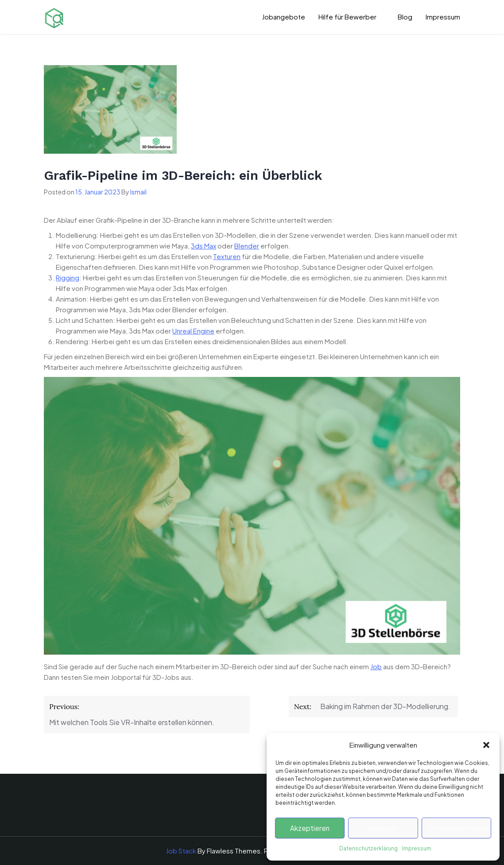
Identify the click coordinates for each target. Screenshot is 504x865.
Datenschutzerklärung (368, 848)
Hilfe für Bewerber (347, 17)
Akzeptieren (310, 828)
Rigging (68, 277)
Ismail (138, 192)
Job (376, 666)
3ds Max (204, 246)
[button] (486, 745)
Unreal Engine (193, 331)
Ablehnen (383, 828)
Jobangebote (283, 17)
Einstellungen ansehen (459, 828)
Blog (405, 17)
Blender (247, 246)
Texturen (227, 256)
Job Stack (181, 851)
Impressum (417, 848)
